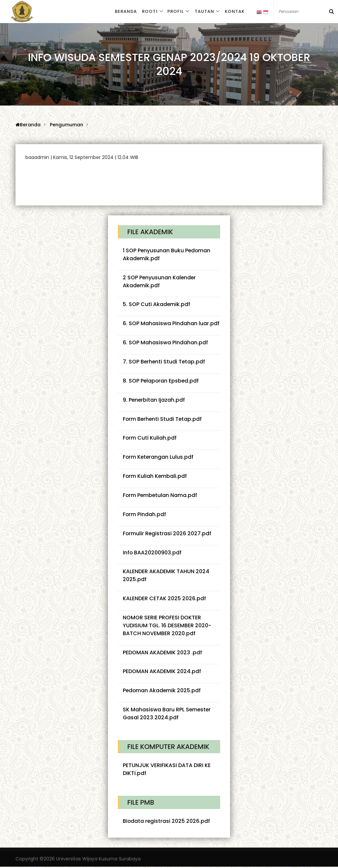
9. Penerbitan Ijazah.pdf (154, 400)
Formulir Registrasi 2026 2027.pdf (167, 534)
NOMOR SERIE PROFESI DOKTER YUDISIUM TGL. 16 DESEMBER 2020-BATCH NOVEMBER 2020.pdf (167, 626)
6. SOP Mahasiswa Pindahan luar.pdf (171, 324)
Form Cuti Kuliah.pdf (150, 438)
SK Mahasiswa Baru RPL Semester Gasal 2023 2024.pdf (167, 715)
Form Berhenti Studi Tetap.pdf (163, 419)
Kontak (233, 12)
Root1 (149, 12)
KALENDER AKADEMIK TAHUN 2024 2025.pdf (166, 576)
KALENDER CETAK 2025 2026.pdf (164, 599)
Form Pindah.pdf (145, 515)
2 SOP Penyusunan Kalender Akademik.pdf (160, 281)
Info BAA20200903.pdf (152, 553)
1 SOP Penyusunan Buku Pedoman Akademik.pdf (167, 254)
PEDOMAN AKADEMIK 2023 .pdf (162, 653)
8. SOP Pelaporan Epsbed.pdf (161, 381)
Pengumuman (67, 125)
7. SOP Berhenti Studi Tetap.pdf (164, 362)
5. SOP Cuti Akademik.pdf (157, 305)
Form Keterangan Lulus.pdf (159, 458)
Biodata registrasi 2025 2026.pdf (167, 822)
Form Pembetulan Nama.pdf (160, 496)
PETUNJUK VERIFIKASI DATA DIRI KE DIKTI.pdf (167, 771)
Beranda (126, 12)
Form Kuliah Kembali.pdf (155, 477)
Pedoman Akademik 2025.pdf (162, 692)
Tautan (203, 12)
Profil (175, 12)
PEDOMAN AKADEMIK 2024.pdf (162, 673)
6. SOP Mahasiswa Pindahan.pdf (165, 343)
